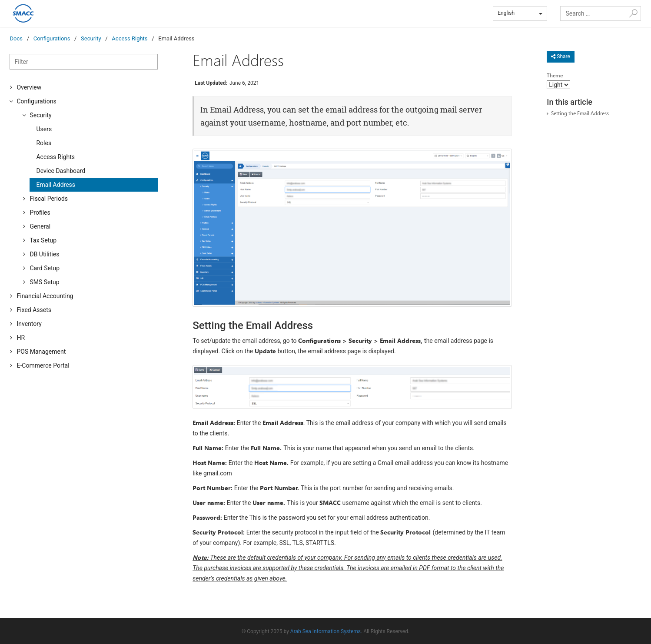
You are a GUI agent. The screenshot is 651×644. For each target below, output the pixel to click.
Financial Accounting (45, 296)
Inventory (29, 324)
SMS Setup (44, 282)
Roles (44, 143)
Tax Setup (43, 240)
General (40, 226)
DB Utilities (44, 254)
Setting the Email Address (580, 113)
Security (91, 38)
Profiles (40, 212)
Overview (29, 87)
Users (44, 129)
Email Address (56, 185)
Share (561, 56)
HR (21, 338)
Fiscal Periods (49, 199)
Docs (16, 38)
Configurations (52, 38)
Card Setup (45, 268)
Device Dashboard (61, 171)
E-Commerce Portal (43, 365)
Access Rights (130, 38)
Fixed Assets (34, 310)
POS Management (41, 352)
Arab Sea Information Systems (325, 631)
